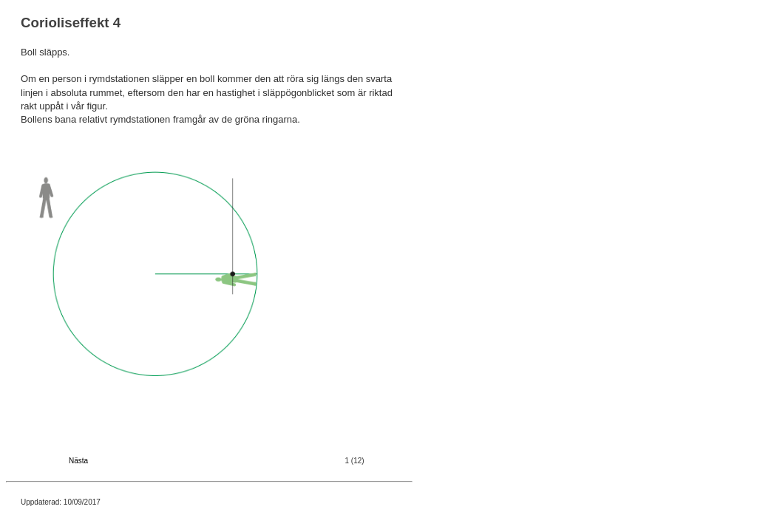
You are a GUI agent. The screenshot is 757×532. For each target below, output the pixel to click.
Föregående (41, 461)
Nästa (78, 461)
